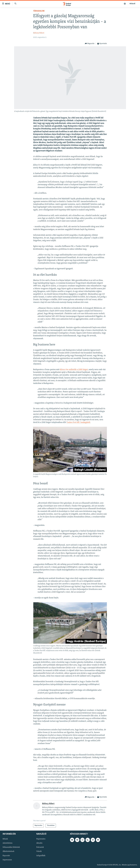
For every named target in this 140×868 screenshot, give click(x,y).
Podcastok (40, 847)
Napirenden (41, 839)
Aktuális (39, 843)
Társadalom (39, 11)
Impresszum (7, 860)
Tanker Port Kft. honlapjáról (78, 422)
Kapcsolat (6, 856)
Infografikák (41, 856)
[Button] (90, 44)
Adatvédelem (7, 843)
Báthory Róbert (39, 33)
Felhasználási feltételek (11, 847)
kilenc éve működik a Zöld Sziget (74, 370)
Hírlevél (132, 4)
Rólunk (5, 839)
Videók (39, 851)
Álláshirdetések (8, 851)
